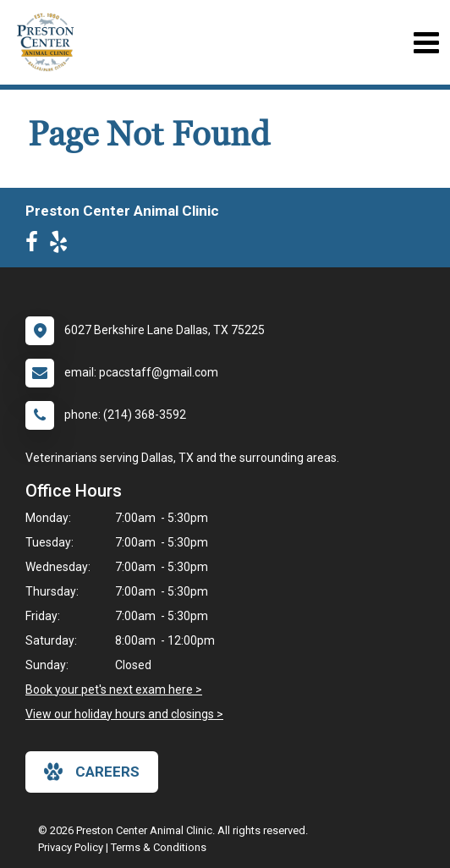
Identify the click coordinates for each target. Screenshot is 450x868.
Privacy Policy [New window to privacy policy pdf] (71, 847)
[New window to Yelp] (63, 245)
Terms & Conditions (159, 847)
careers (92, 772)
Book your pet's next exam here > (114, 689)
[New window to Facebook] (36, 245)
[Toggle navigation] (426, 43)
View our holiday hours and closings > (124, 714)
